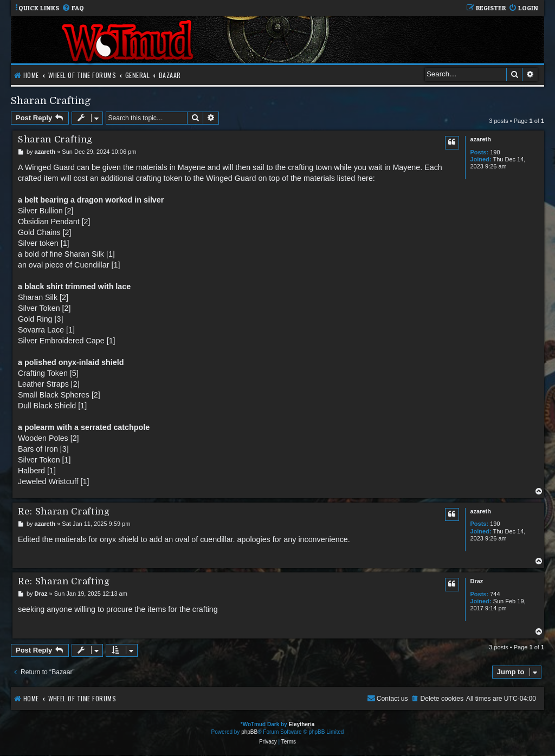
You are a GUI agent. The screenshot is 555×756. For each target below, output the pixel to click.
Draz (476, 581)
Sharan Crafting (51, 100)
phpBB (249, 732)
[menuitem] (73, 8)
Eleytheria (301, 724)
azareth (480, 139)
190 (495, 152)
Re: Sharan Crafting (64, 511)
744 (495, 594)
